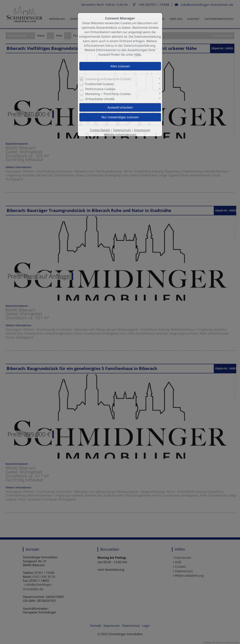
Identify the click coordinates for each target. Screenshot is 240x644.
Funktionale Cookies (99, 84)
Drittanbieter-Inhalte (100, 99)
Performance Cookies (100, 89)
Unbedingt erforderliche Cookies (108, 79)
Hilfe (138, 55)
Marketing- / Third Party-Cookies (108, 94)
